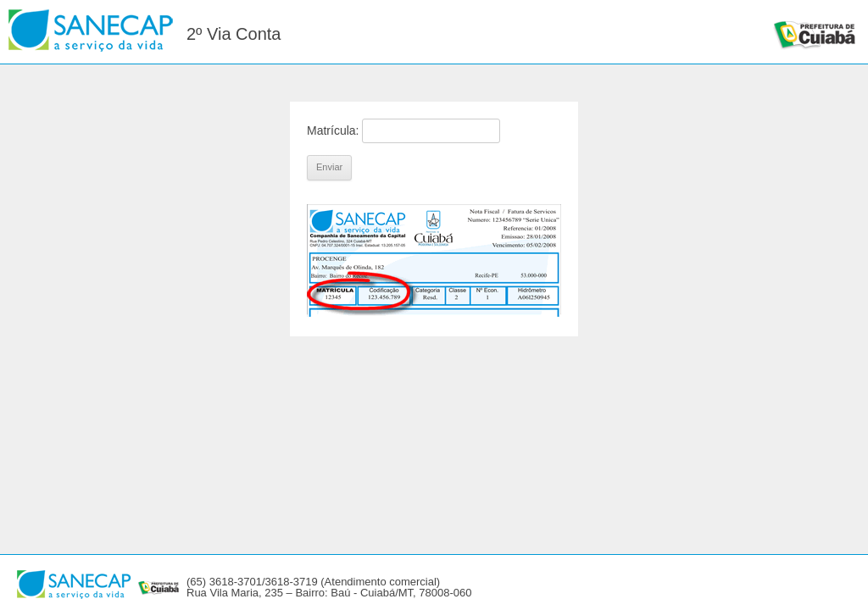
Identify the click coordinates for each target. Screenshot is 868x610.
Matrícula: (333, 130)
